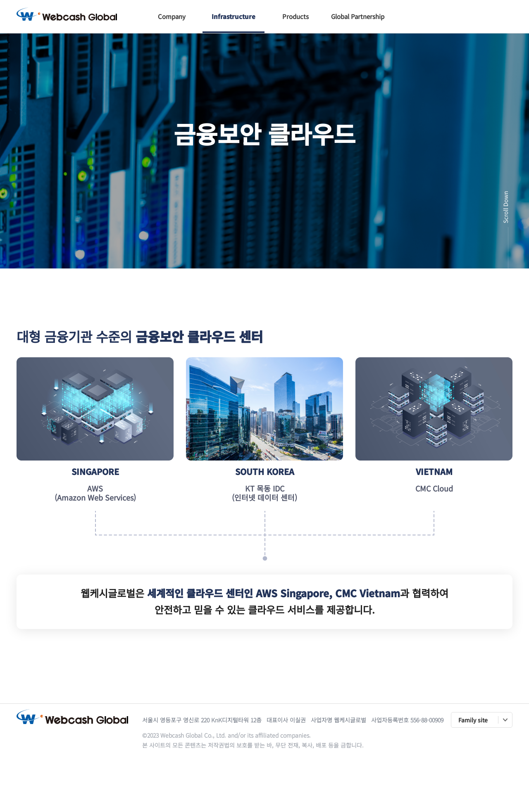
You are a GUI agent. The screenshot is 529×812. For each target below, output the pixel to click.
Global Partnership (358, 16)
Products (295, 16)
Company (172, 16)
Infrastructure (234, 16)
